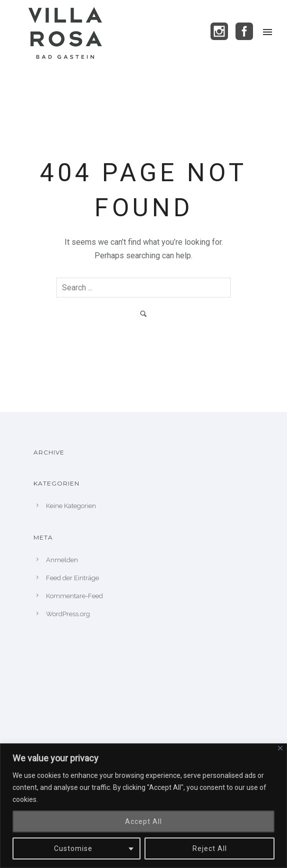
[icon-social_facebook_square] (244, 32)
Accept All (143, 821)
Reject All (210, 848)
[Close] (280, 748)
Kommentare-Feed (74, 596)
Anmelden (62, 560)
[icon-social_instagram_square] (222, 32)
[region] (143, 806)
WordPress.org (68, 614)
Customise (73, 848)
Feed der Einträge (72, 578)
